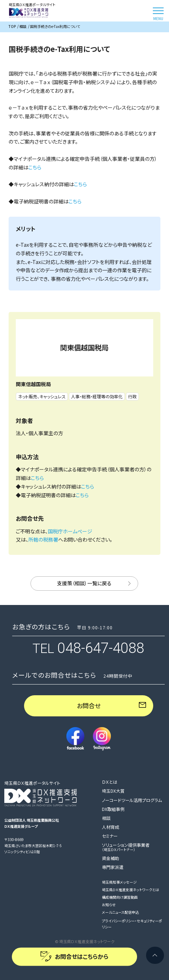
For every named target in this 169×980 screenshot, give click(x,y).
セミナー (110, 836)
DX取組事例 (113, 809)
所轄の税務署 (43, 539)
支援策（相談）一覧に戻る (84, 583)
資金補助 (111, 858)
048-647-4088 (101, 648)
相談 (106, 818)
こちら (35, 167)
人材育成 (111, 827)
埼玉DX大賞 (113, 791)
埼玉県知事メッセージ (119, 882)
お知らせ (109, 905)
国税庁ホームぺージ (70, 531)
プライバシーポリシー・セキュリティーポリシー (132, 924)
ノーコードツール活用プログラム (132, 800)
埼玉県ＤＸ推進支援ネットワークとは (130, 890)
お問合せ (89, 705)
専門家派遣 (113, 867)
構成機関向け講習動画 (120, 897)
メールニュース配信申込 (120, 912)
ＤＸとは (110, 782)
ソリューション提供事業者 (126, 847)
